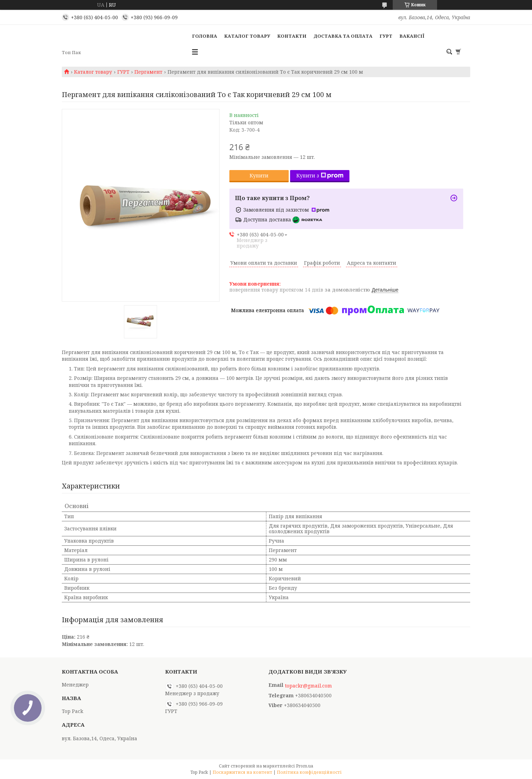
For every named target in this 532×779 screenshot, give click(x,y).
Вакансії (412, 36)
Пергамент (148, 72)
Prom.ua (305, 766)
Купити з (320, 175)
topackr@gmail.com (308, 686)
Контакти (292, 36)
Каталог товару (247, 36)
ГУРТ (386, 36)
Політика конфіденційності (309, 772)
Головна (205, 36)
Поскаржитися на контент (242, 772)
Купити (259, 175)
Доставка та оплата (343, 36)
